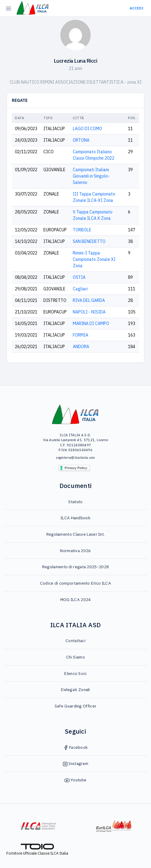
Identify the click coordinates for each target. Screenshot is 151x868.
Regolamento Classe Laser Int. (76, 534)
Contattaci (75, 641)
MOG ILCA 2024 (76, 600)
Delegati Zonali (75, 690)
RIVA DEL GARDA (89, 300)
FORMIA (81, 335)
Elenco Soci (75, 673)
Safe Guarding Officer (75, 706)
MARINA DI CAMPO (91, 323)
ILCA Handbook (75, 518)
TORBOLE (82, 230)
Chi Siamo (75, 657)
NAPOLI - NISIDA (89, 312)
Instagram (75, 763)
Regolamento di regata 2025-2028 (75, 567)
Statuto (75, 502)
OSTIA (79, 277)
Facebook (76, 747)
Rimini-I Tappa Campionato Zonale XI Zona (94, 259)
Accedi (137, 8)
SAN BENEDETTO (89, 241)
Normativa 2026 (75, 551)
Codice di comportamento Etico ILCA (75, 583)
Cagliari (80, 289)
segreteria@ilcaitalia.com (75, 458)
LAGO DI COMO (87, 129)
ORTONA (81, 140)
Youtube (75, 780)
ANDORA (81, 347)
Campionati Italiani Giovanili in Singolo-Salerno (91, 176)
